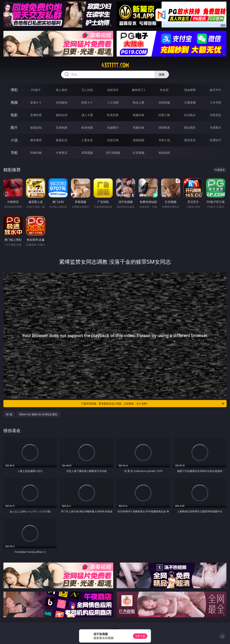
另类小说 (164, 140)
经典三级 (164, 115)
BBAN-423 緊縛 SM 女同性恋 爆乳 (38, 414)
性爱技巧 (215, 140)
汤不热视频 (113, 153)
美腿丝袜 (139, 128)
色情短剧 (164, 153)
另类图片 (215, 128)
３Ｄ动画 (113, 102)
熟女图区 (190, 128)
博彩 (14, 90)
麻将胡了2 (138, 90)
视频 (14, 102)
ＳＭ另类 (215, 102)
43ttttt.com (115, 65)
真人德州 (62, 90)
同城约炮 (36, 153)
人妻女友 (87, 140)
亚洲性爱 (36, 115)
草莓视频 (87, 153)
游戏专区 (113, 90)
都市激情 (36, 140)
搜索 (162, 74)
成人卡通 (87, 115)
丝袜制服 (164, 102)
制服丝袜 (139, 115)
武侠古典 (113, 140)
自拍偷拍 (62, 102)
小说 (14, 140)
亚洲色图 (62, 128)
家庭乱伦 (62, 140)
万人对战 (87, 90)
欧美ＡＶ (87, 102)
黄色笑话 (190, 140)
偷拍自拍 (62, 115)
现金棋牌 (190, 90)
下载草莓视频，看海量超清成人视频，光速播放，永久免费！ (153, 404)
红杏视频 (139, 153)
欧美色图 (87, 128)
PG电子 (36, 90)
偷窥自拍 (36, 128)
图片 (14, 127)
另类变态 (215, 115)
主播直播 (190, 102)
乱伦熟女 (190, 115)
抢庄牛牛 (215, 90)
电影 (14, 115)
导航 (14, 153)
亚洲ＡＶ (36, 102)
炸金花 (164, 90)
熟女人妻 (139, 102)
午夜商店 (62, 153)
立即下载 (140, 636)
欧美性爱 (113, 115)
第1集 (9, 414)
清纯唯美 (164, 128)
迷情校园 (139, 140)
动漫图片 (113, 128)
